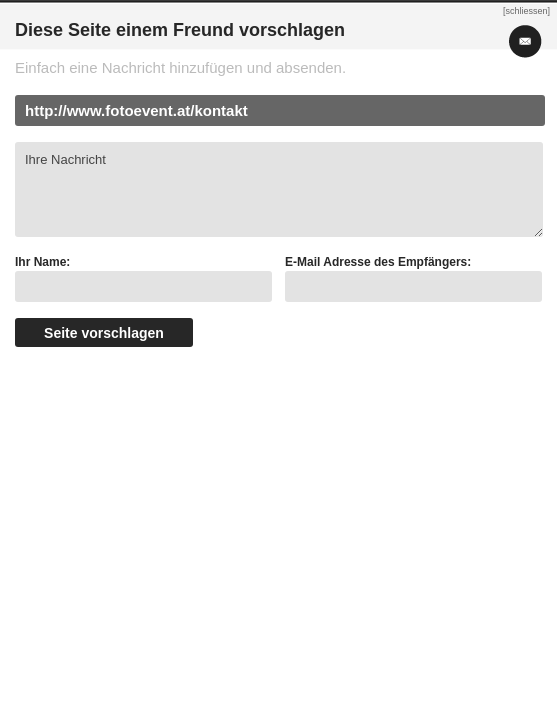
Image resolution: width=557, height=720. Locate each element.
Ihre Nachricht (279, 189)
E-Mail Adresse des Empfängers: (378, 262)
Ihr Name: (42, 262)
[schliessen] (526, 11)
